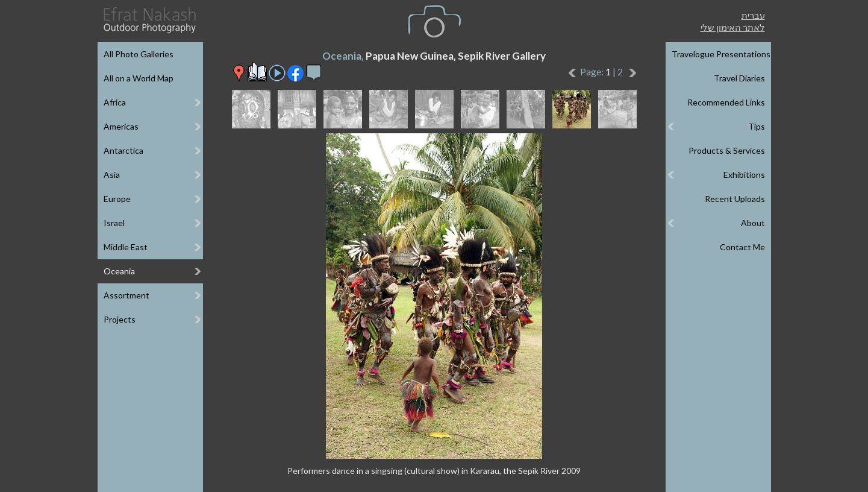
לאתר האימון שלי (733, 27)
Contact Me (742, 247)
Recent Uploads (735, 199)
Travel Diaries (739, 78)
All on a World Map (139, 78)
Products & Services (727, 150)
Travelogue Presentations (721, 54)
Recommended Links (726, 102)
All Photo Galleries (139, 54)
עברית (753, 15)
